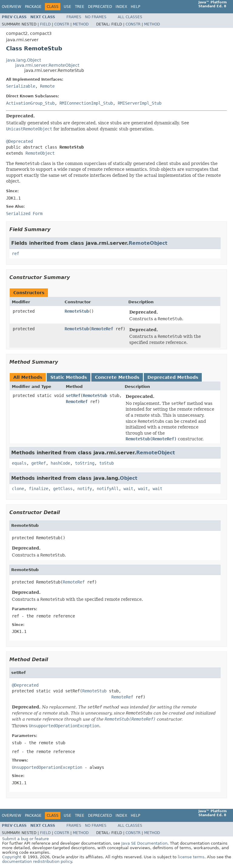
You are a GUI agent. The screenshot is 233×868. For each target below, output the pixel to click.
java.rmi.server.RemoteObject (47, 65)
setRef (73, 395)
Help (135, 7)
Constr (62, 24)
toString (85, 463)
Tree (80, 7)
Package (33, 7)
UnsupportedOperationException (47, 767)
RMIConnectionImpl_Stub (86, 103)
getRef (39, 463)
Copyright (12, 857)
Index (121, 7)
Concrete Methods (117, 377)
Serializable (21, 86)
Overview (12, 7)
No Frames (96, 17)
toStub (106, 463)
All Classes (130, 17)
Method (81, 24)
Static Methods (69, 377)
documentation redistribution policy (37, 861)
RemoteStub (77, 311)
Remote (47, 86)
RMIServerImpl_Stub (140, 103)
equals (19, 463)
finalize (39, 489)
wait (128, 489)
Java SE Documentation (144, 843)
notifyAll (108, 489)
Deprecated (100, 7)
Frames (74, 17)
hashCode (60, 463)
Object (129, 478)
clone (18, 489)
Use (68, 7)
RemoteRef (102, 329)
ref (15, 254)
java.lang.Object (24, 60)
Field (45, 24)
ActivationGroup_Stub (30, 103)
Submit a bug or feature (25, 839)
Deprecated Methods (173, 377)
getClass (63, 489)
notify (85, 489)
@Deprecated (19, 141)
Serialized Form (24, 214)
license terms (191, 857)
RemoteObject (40, 153)
